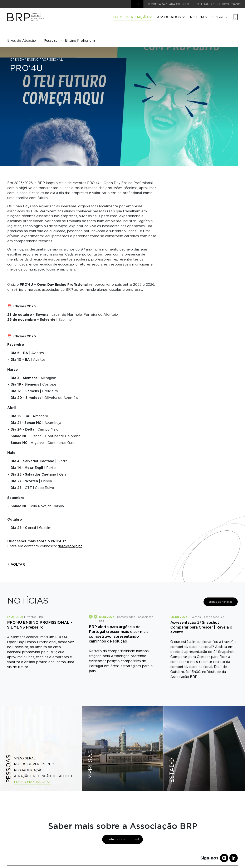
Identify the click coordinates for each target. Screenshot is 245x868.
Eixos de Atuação (132, 17)
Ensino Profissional (81, 41)
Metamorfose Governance (219, 4)
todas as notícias (221, 602)
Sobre (220, 17)
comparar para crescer (168, 4)
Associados (171, 17)
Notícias (199, 17)
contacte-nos (122, 839)
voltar (16, 564)
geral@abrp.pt (70, 546)
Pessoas (50, 41)
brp (137, 4)
